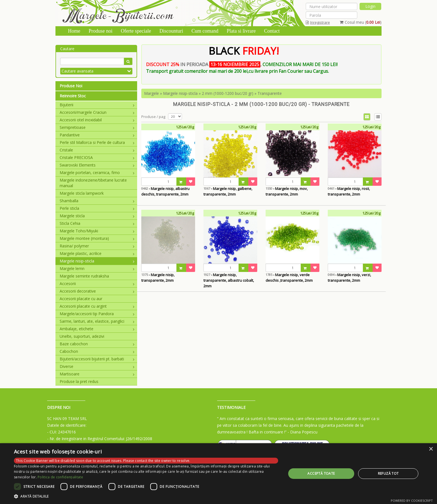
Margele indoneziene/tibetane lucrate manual (93, 183)
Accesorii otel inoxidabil (97, 120)
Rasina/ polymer (97, 246)
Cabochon (97, 351)
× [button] (431, 449)
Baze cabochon (97, 344)
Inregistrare (318, 22)
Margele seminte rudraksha (84, 276)
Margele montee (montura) (97, 238)
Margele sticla (97, 216)
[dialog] (219, 474)
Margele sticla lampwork (82, 193)
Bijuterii (97, 105)
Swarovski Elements (97, 165)
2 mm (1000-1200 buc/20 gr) (228, 93)
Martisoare (97, 374)
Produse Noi (71, 86)
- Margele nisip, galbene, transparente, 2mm (228, 191)
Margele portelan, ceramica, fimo (97, 173)
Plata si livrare (241, 31)
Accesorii (97, 284)
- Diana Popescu (303, 432)
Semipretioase (97, 127)
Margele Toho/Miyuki (97, 231)
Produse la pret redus (79, 381)
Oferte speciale (136, 31)
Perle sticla (97, 208)
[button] (146, 496)
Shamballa (97, 201)
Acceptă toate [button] (321, 473)
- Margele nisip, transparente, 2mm (158, 278)
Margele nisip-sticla (97, 261)
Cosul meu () (361, 22)
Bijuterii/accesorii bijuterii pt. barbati (97, 359)
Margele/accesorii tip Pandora (97, 314)
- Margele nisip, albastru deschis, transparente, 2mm (165, 191)
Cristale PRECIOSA (97, 157)
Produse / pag (153, 117)
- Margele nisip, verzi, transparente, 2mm (349, 278)
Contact (272, 31)
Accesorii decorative (97, 291)
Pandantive (97, 135)
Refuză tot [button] (388, 473)
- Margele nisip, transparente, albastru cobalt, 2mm (229, 280)
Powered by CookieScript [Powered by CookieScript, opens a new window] (412, 501)
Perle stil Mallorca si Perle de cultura (97, 142)
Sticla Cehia (97, 223)
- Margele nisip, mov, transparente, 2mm (287, 191)
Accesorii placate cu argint (97, 306)
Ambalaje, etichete (97, 329)
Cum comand (205, 31)
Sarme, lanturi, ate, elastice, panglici (97, 321)
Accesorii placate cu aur (81, 299)
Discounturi (171, 31)
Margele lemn (97, 268)
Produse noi (101, 31)
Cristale (97, 150)
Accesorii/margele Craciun (97, 112)
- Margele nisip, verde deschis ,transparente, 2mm (289, 278)
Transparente (270, 93)
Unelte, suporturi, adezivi (82, 336)
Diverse (97, 366)
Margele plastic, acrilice (97, 253)
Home (74, 31)
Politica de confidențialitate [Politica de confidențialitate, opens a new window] (60, 477)
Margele (151, 93)
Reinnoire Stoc (73, 96)
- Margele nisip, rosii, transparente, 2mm (349, 191)
